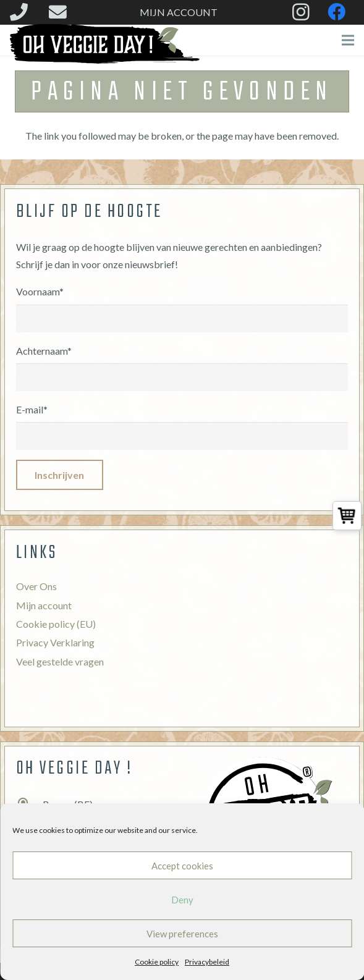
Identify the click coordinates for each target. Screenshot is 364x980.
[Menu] (348, 40)
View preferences (182, 934)
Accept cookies (182, 866)
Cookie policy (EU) (56, 624)
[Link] (105, 44)
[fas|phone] (23, 12)
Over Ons (36, 586)
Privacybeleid (207, 962)
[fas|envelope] (61, 12)
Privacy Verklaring (55, 642)
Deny (182, 900)
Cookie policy (157, 962)
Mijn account (44, 605)
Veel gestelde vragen (60, 661)
